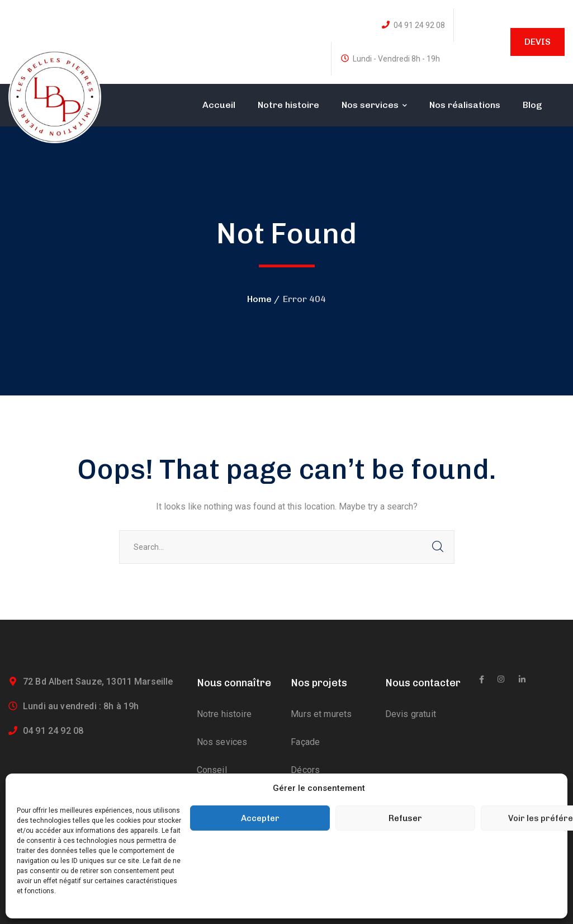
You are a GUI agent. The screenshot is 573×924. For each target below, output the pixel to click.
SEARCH (438, 547)
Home (259, 299)
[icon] (482, 680)
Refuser (405, 818)
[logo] (55, 96)
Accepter (260, 818)
